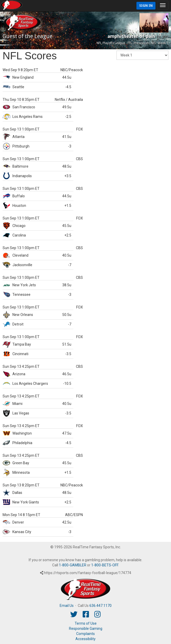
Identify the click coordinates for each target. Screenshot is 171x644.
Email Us (67, 606)
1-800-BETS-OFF (105, 565)
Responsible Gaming (86, 629)
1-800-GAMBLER (73, 565)
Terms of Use (86, 623)
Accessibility (85, 639)
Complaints (85, 634)
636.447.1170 (100, 606)
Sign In (146, 6)
